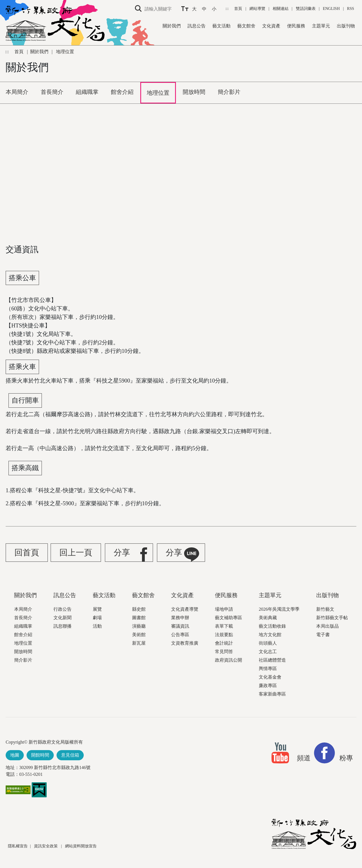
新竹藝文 (325, 609)
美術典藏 (268, 618)
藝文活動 (221, 26)
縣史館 (139, 609)
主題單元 (321, 26)
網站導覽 (258, 9)
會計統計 (224, 643)
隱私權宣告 (18, 846)
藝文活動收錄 (272, 626)
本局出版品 (327, 626)
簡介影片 (23, 660)
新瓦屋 (139, 643)
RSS (351, 9)
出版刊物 (346, 26)
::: (228, 9)
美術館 (139, 635)
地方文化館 (270, 635)
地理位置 (23, 643)
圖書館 (139, 618)
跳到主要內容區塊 (3, 3)
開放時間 (23, 652)
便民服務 (296, 26)
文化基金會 (270, 677)
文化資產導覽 (185, 609)
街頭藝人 (268, 643)
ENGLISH (331, 9)
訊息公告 (197, 26)
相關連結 (281, 9)
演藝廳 (139, 626)
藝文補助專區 (229, 618)
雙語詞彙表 (306, 9)
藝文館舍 (246, 26)
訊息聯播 (63, 626)
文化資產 (271, 26)
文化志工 (268, 652)
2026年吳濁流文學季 (279, 609)
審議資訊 (180, 626)
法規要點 (224, 635)
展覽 (97, 609)
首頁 (239, 9)
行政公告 (63, 609)
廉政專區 (268, 685)
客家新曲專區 (272, 694)
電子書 (323, 635)
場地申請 (224, 609)
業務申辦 (180, 618)
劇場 (97, 618)
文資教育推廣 (185, 643)
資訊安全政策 (46, 846)
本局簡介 (23, 609)
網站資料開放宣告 (81, 846)
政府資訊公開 (229, 660)
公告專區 (180, 635)
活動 (97, 626)
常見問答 (224, 652)
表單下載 (224, 626)
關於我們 (172, 26)
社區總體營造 (272, 660)
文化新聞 (63, 618)
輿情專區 (268, 669)
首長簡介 (23, 618)
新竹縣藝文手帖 (332, 618)
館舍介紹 (23, 635)
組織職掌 (23, 626)
